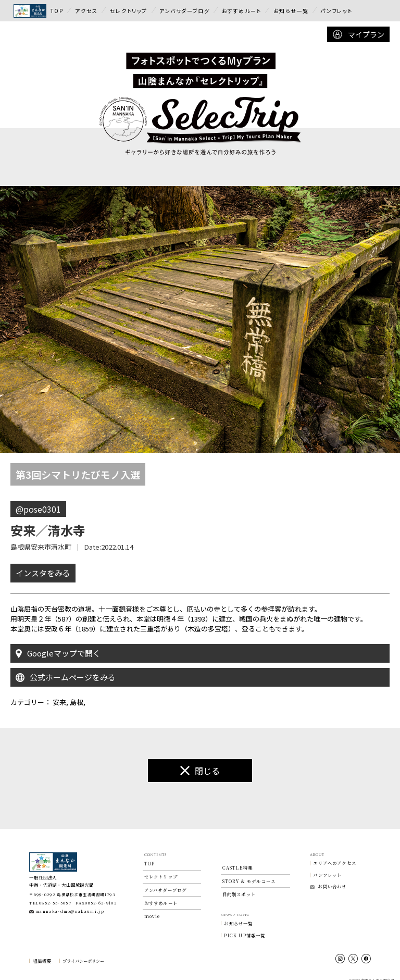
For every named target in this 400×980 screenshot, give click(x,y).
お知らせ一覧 (291, 11)
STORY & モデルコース (249, 871)
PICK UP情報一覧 (245, 926)
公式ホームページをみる (66, 668)
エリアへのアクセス (335, 853)
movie (152, 907)
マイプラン (358, 34)
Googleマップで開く (58, 644)
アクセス (86, 11)
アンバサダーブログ (184, 11)
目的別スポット (239, 885)
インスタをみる (43, 563)
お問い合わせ (328, 877)
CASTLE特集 (238, 858)
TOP (57, 11)
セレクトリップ (129, 11)
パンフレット (336, 11)
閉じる (200, 761)
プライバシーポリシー (83, 951)
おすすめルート (242, 11)
